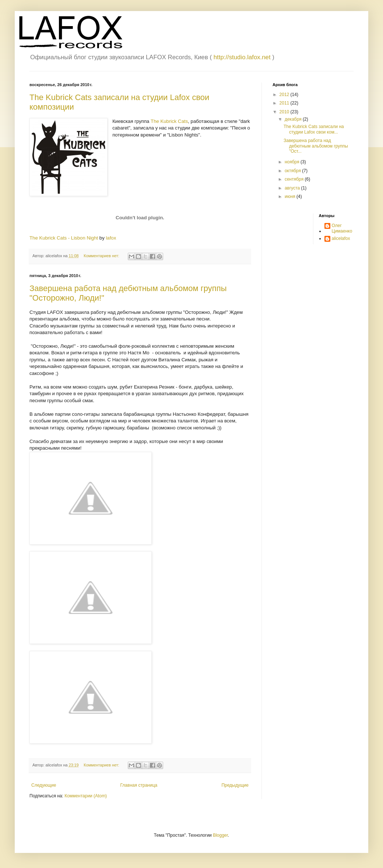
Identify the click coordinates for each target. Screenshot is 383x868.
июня (291, 196)
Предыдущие (235, 785)
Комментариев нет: (102, 256)
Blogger (220, 835)
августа (293, 188)
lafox (111, 238)
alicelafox (341, 238)
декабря (294, 119)
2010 (285, 112)
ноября (293, 162)
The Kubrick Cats (169, 121)
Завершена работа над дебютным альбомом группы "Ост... (316, 146)
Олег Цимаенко (342, 228)
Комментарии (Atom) (86, 796)
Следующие (44, 785)
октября (293, 171)
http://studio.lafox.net (242, 57)
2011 (285, 103)
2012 (285, 95)
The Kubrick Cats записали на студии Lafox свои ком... (314, 129)
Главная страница (139, 785)
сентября (295, 179)
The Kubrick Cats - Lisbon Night (64, 238)
